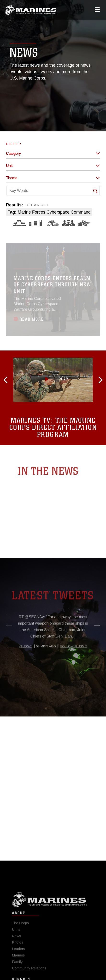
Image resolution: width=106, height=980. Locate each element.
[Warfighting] (85, 223)
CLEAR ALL (37, 205)
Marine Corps (53, 905)
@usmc (25, 660)
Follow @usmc (74, 660)
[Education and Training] (35, 223)
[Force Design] (19, 223)
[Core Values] (52, 223)
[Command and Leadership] (68, 223)
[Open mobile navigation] (97, 10)
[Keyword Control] (53, 191)
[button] (14, 380)
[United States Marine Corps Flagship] (31, 10)
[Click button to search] (95, 191)
